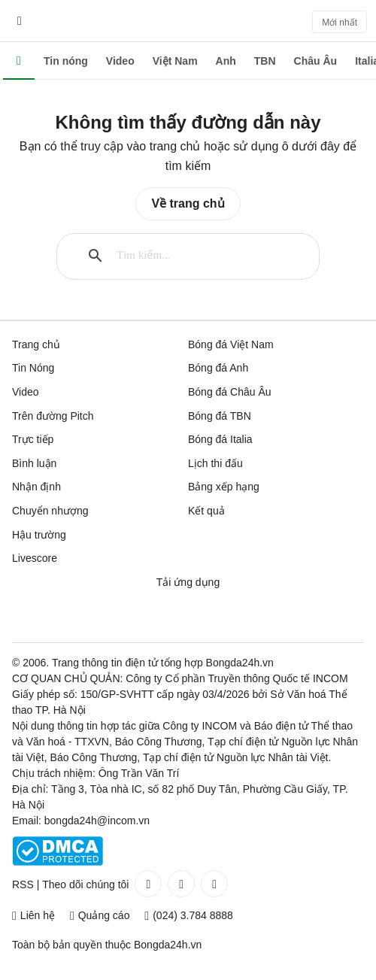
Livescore (35, 558)
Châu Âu (316, 61)
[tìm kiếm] (201, 256)
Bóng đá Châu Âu (230, 392)
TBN (265, 61)
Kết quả (206, 511)
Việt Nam (175, 61)
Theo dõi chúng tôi (85, 884)
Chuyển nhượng (50, 511)
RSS (23, 884)
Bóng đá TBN (220, 416)
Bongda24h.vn (168, 945)
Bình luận (34, 463)
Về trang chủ (188, 203)
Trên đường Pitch (53, 416)
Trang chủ (36, 344)
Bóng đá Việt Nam (231, 344)
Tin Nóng (33, 368)
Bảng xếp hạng (224, 487)
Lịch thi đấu (215, 463)
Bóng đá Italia (220, 439)
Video (120, 61)
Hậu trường (39, 535)
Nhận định (36, 487)
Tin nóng (66, 61)
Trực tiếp (33, 439)
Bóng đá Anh (218, 368)
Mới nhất (340, 23)
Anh (226, 61)
